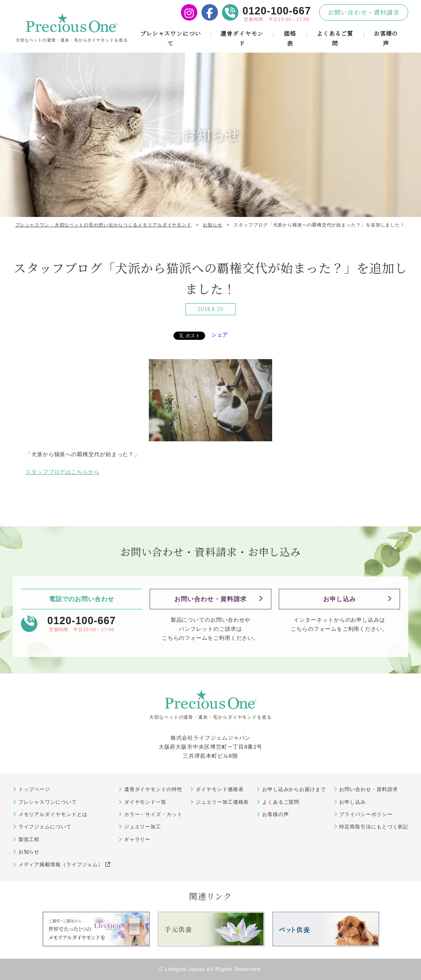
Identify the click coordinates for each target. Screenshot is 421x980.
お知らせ (29, 852)
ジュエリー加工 (143, 827)
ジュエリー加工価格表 (222, 802)
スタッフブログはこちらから (63, 472)
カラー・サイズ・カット (153, 814)
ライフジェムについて (45, 827)
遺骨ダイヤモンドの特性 (153, 789)
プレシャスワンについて (171, 38)
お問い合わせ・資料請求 (364, 12)
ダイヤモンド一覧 (145, 802)
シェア (220, 335)
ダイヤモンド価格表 (220, 789)
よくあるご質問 (335, 38)
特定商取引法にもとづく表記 (374, 827)
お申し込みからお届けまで (294, 789)
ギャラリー (138, 839)
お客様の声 (386, 38)
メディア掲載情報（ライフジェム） (65, 865)
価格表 (290, 38)
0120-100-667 (277, 11)
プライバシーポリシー (366, 814)
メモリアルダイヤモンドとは (53, 814)
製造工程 (29, 839)
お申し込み (340, 599)
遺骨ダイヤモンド (242, 38)
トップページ (34, 789)
